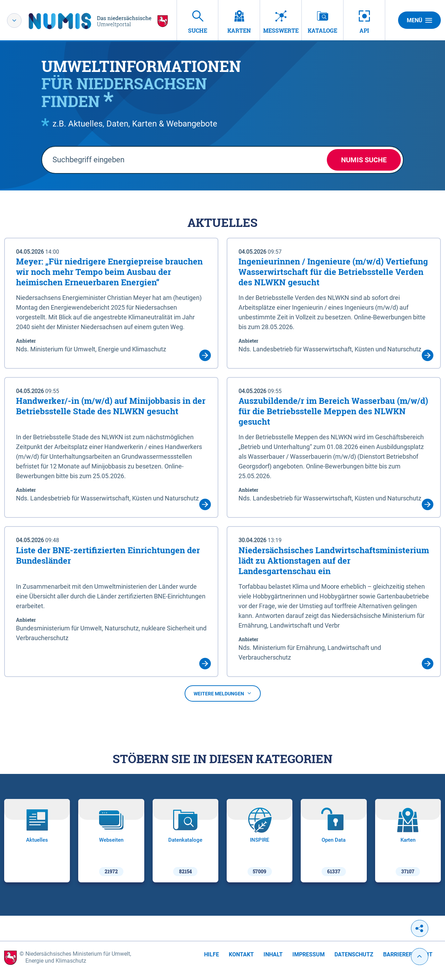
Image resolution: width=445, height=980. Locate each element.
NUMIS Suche (364, 160)
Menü (419, 20)
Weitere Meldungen (223, 694)
